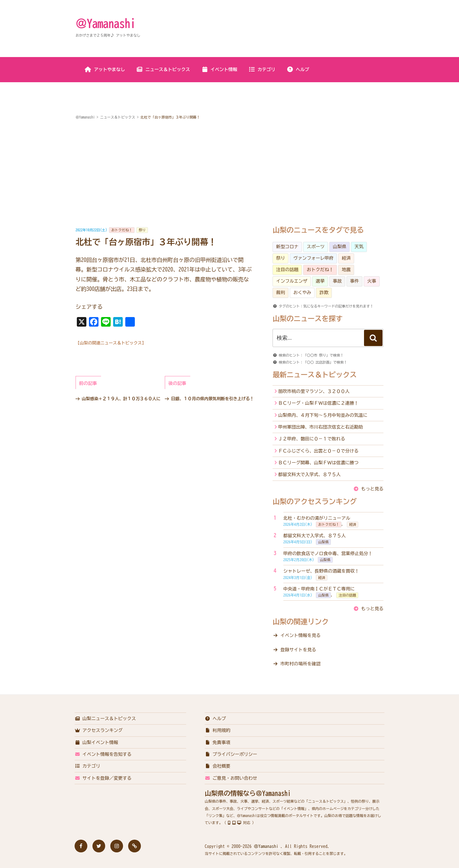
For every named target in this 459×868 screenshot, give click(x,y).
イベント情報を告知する (103, 754)
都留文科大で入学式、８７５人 (310, 474)
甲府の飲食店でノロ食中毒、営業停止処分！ (328, 553)
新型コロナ (287, 247)
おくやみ (302, 293)
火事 (372, 281)
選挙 (320, 281)
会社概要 (218, 766)
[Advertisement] (229, 174)
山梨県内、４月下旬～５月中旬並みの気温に (323, 415)
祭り (142, 230)
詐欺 (324, 293)
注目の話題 (287, 270)
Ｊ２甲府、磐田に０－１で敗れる (312, 439)
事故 (337, 281)
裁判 (280, 293)
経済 (346, 258)
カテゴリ (262, 69)
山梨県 (339, 247)
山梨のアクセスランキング (315, 502)
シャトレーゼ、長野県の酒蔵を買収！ (321, 571)
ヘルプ (298, 69)
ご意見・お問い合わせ (231, 778)
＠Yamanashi (106, 23)
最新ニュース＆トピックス (315, 375)
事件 (354, 281)
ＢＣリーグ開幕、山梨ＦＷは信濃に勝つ (318, 463)
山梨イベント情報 (96, 742)
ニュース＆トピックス (163, 69)
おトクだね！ (122, 230)
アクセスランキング (99, 730)
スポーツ (316, 247)
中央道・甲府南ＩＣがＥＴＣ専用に (319, 589)
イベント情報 (219, 69)
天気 (359, 247)
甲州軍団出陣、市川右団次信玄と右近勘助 (321, 427)
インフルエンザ (292, 281)
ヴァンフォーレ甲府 (313, 258)
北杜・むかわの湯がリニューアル (317, 518)
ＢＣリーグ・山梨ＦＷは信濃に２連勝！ (318, 403)
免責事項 (218, 742)
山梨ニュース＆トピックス (105, 719)
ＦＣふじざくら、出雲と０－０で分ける (318, 451)
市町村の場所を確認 (301, 664)
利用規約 (218, 730)
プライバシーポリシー (231, 754)
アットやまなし (105, 69)
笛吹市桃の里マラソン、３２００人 (314, 391)
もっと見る (372, 489)
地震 (346, 270)
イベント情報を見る (301, 635)
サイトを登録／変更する (103, 778)
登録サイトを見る (298, 650)
